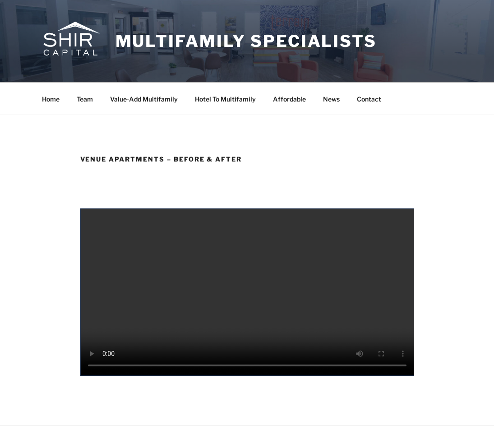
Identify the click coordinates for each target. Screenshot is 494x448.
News (331, 99)
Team (85, 99)
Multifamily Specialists (246, 41)
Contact (369, 99)
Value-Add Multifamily (144, 99)
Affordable (289, 99)
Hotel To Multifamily (225, 99)
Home (51, 99)
